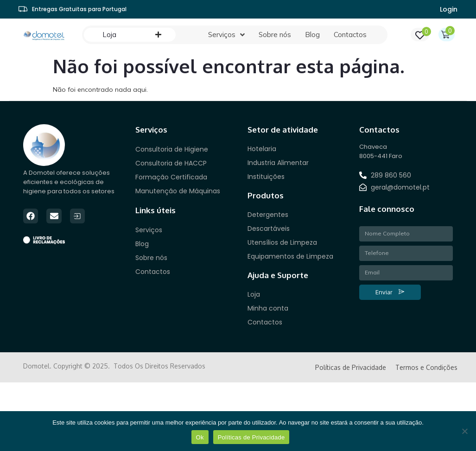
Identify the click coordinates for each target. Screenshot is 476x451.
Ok (200, 437)
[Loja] (109, 35)
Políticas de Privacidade (251, 437)
